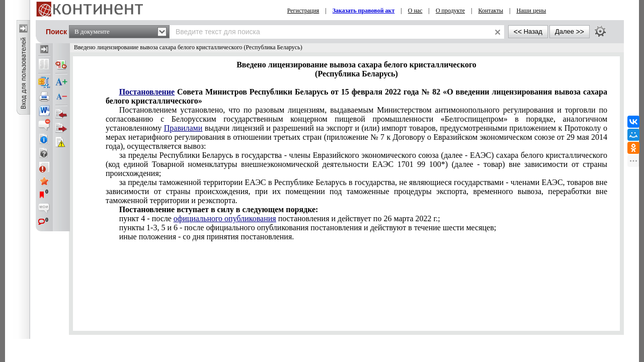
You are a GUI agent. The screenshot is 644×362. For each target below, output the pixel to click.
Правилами (183, 128)
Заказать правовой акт (364, 11)
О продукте (450, 11)
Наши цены (531, 11)
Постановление (147, 92)
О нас (415, 11)
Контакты (491, 11)
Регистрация (303, 11)
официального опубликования (225, 218)
